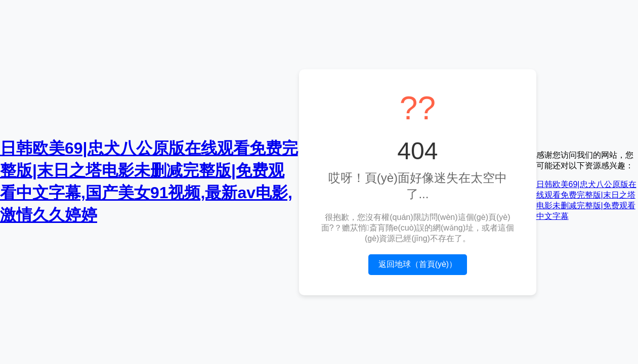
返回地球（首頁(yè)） (418, 264)
